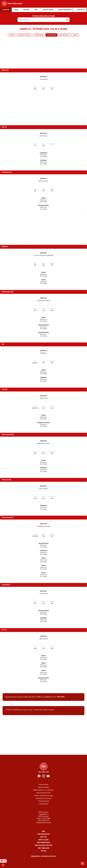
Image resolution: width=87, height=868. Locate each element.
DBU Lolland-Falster (44, 845)
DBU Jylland (43, 840)
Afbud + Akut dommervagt (44, 796)
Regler (75, 35)
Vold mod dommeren (44, 793)
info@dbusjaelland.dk (43, 823)
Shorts (44, 87)
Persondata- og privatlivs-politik (44, 856)
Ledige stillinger (43, 787)
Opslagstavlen (64, 35)
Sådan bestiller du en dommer (44, 790)
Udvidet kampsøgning (65, 10)
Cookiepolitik (44, 804)
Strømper (52, 87)
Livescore (81, 10)
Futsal (43, 851)
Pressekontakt (44, 785)
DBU (44, 832)
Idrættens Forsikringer (44, 798)
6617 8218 (61, 697)
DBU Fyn (44, 837)
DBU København (44, 843)
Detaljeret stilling (24, 35)
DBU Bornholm (44, 834)
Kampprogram (39, 35)
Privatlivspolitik (43, 801)
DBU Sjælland (44, 848)
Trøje (35, 87)
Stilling (12, 35)
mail (47, 697)
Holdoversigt (51, 35)
